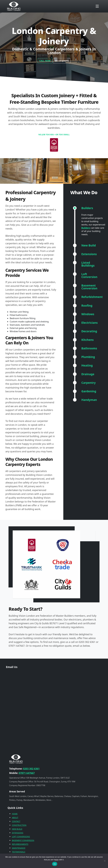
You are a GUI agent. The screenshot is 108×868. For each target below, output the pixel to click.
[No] (105, 861)
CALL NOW (45, 61)
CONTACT (16, 821)
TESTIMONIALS (19, 852)
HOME (15, 814)
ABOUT (15, 818)
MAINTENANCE (19, 848)
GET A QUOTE (62, 61)
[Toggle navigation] (97, 6)
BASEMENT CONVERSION (23, 840)
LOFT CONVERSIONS (21, 837)
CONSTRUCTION (19, 825)
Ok (55, 864)
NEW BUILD (17, 829)
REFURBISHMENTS (20, 844)
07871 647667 (27, 773)
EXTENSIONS (18, 833)
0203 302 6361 (31, 769)
